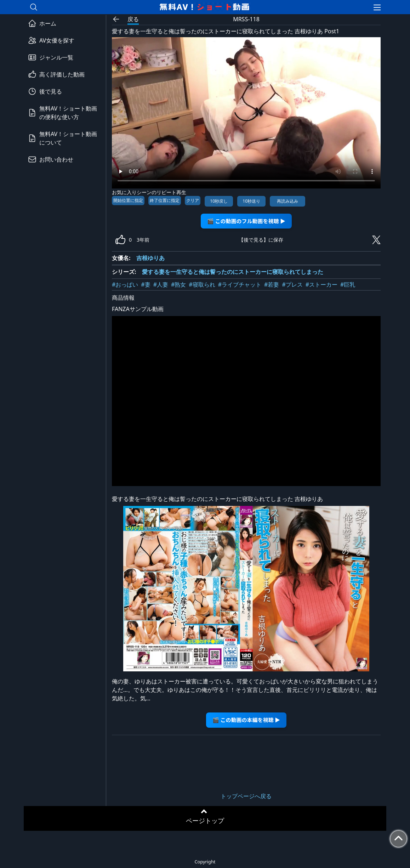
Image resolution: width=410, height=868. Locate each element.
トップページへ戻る (246, 796)
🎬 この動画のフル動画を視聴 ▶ (246, 221)
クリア (193, 200)
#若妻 (272, 284)
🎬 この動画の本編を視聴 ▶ (246, 720)
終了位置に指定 (165, 200)
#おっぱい (125, 284)
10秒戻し (219, 201)
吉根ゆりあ (150, 258)
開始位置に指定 (128, 200)
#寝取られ (202, 284)
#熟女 (178, 284)
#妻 (146, 284)
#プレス (292, 284)
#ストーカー (321, 284)
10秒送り (251, 201)
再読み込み (287, 201)
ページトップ (205, 821)
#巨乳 (348, 284)
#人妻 (161, 284)
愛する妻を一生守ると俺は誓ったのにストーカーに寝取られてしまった (233, 272)
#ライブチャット (240, 284)
